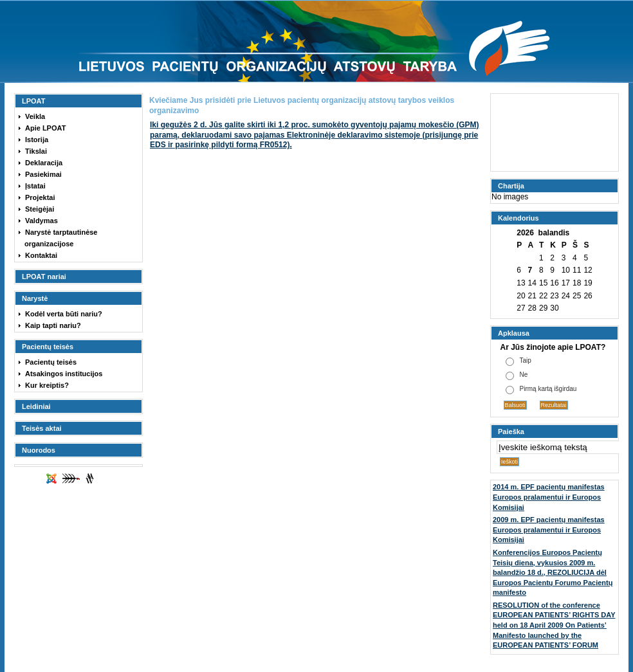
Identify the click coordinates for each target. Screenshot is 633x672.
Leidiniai (36, 406)
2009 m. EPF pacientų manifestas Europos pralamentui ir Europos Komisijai (549, 530)
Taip (526, 360)
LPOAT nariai (44, 277)
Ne (524, 375)
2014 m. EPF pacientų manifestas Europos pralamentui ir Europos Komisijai (549, 497)
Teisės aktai (42, 428)
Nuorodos (39, 450)
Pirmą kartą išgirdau (548, 389)
